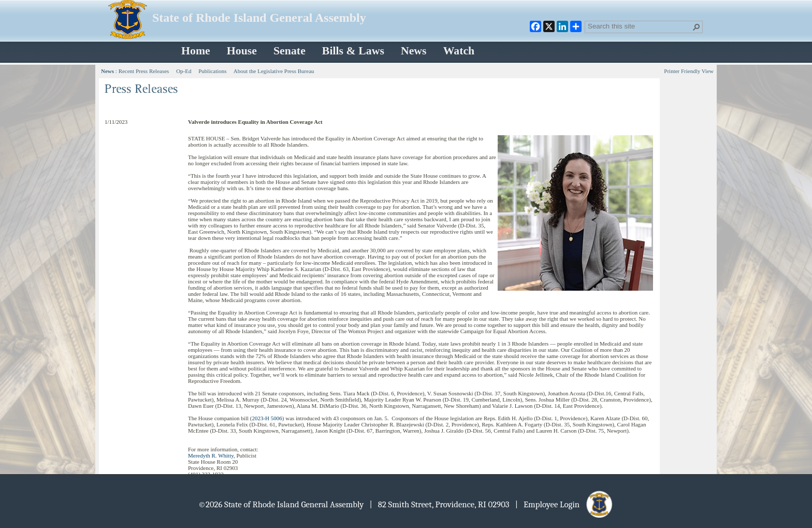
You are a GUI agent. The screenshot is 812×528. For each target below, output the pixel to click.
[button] (697, 27)
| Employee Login (565, 504)
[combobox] (640, 26)
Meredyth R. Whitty (211, 455)
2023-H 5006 (267, 418)
